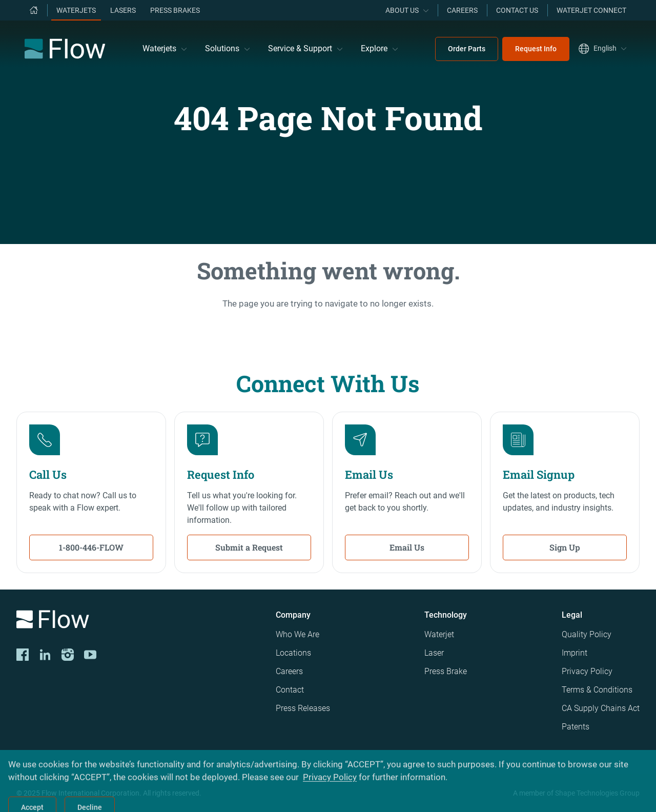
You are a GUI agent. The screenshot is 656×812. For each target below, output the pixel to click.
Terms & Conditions (597, 690)
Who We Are (298, 634)
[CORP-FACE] (23, 655)
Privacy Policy (587, 671)
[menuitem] (34, 10)
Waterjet (439, 634)
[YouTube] (90, 655)
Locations (293, 653)
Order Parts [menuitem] (467, 49)
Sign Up (565, 547)
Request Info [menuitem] (536, 49)
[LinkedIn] (45, 655)
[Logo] (138, 621)
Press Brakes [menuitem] (175, 10)
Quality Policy (587, 634)
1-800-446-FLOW (91, 547)
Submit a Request (249, 547)
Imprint (575, 653)
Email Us (407, 547)
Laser (434, 653)
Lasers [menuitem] (123, 10)
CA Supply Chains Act (601, 708)
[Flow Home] (65, 49)
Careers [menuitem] (462, 10)
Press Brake (446, 671)
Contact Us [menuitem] (517, 10)
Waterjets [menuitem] (76, 10)
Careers (289, 671)
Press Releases (303, 708)
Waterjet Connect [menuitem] (591, 10)
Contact (290, 690)
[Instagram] (68, 655)
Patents (576, 727)
